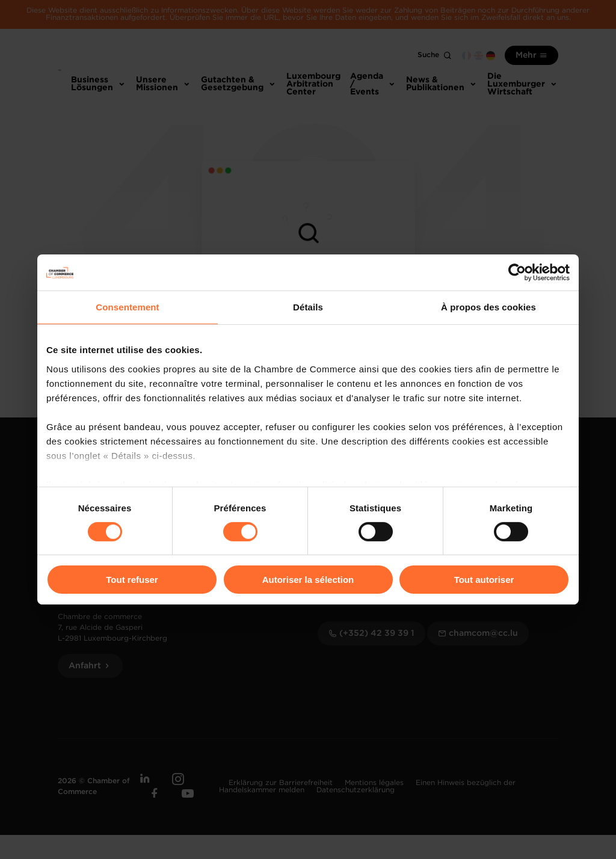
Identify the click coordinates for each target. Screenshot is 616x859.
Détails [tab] (308, 307)
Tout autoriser (484, 580)
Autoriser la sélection (308, 580)
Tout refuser (132, 580)
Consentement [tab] (127, 307)
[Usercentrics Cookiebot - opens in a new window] (517, 272)
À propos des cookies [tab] (488, 307)
